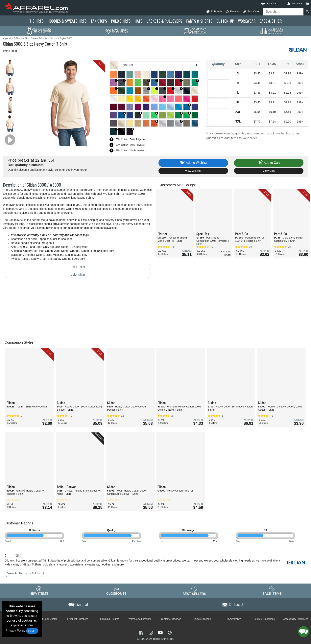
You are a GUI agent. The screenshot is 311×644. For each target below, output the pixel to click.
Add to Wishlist (193, 163)
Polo (121, 21)
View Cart (269, 171)
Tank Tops (99, 21)
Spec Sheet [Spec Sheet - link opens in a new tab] (78, 267)
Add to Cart (269, 163)
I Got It (32, 631)
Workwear (247, 21)
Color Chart (78, 275)
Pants (199, 21)
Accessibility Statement (295, 619)
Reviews (232, 12)
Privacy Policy (15, 631)
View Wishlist (193, 171)
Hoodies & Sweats (67, 21)
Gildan (8, 44)
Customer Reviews (171, 619)
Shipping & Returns (109, 619)
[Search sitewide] (283, 12)
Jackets (164, 21)
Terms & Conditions (264, 619)
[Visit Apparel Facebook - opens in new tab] (142, 632)
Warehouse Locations (140, 619)
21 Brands (214, 12)
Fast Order (251, 12)
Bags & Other (271, 21)
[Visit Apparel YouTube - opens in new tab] (161, 632)
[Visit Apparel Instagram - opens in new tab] (151, 632)
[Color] (160, 65)
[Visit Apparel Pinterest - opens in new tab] (170, 632)
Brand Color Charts (47, 619)
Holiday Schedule (202, 619)
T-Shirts (36, 21)
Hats (139, 21)
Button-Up (225, 21)
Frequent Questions (78, 619)
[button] (265, 3)
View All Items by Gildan (24, 573)
